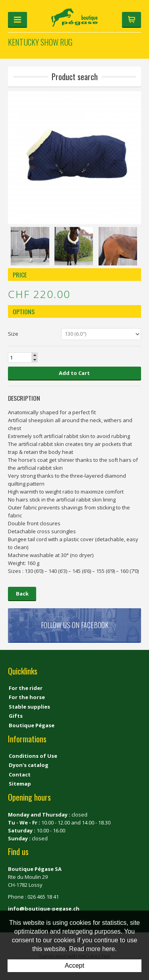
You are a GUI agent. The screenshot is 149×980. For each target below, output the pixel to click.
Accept (74, 966)
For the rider (26, 688)
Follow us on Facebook (75, 625)
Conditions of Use (33, 756)
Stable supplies (29, 707)
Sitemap (20, 784)
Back (22, 594)
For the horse (27, 697)
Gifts (16, 716)
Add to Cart (74, 373)
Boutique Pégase (32, 725)
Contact (20, 774)
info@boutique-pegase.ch (44, 909)
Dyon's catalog (29, 765)
